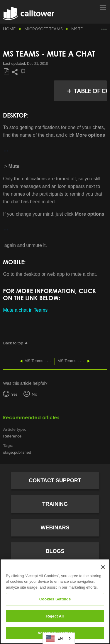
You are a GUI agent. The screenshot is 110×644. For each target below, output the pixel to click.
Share (15, 72)
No (34, 394)
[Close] (103, 567)
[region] (55, 601)
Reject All (55, 616)
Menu (103, 7)
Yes (14, 394)
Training (55, 504)
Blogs (55, 551)
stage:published (17, 452)
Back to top (13, 343)
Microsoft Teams (44, 29)
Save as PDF (6, 72)
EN (54, 638)
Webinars (55, 528)
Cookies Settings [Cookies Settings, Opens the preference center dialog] (55, 599)
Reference (12, 436)
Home (10, 29)
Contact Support (55, 480)
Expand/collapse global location (104, 27)
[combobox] (59, 638)
